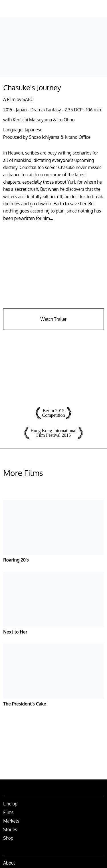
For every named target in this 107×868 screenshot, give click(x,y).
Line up (10, 804)
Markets (11, 821)
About (9, 863)
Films (8, 812)
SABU (28, 99)
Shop (8, 838)
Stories (10, 829)
